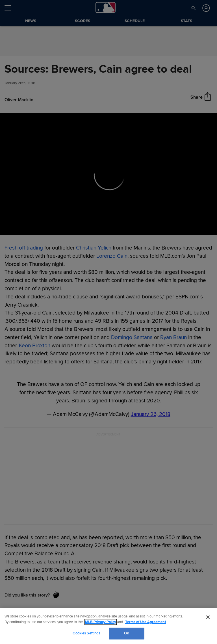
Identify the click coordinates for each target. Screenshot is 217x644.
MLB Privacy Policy (101, 622)
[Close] (208, 617)
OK (127, 633)
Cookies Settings (86, 633)
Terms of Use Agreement (146, 622)
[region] (108, 626)
